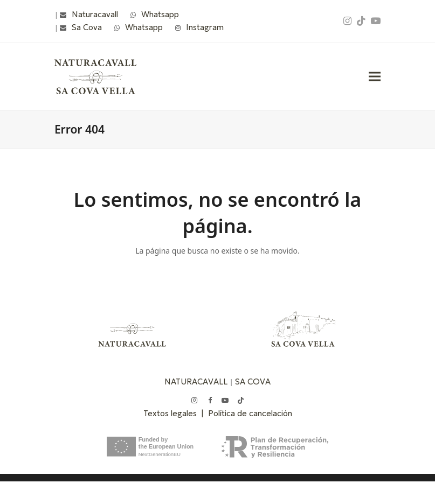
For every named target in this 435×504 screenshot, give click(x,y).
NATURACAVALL (196, 381)
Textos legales (172, 413)
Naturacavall (95, 14)
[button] (375, 77)
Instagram (205, 27)
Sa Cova (87, 27)
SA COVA (253, 381)
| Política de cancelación (247, 413)
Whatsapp (160, 14)
